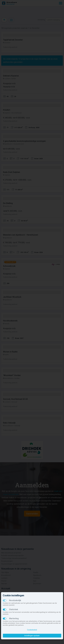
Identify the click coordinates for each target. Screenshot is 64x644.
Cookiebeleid (32, 630)
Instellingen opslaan (32, 636)
